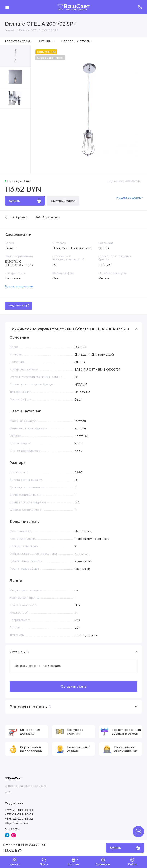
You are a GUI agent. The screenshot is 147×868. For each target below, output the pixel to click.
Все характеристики (19, 287)
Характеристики (18, 41)
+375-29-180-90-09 (19, 810)
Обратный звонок (17, 823)
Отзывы (47, 41)
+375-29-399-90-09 (19, 814)
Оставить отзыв (73, 687)
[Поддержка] (140, 7)
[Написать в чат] (138, 832)
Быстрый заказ (63, 201)
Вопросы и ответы (77, 41)
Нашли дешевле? (130, 198)
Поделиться (18, 306)
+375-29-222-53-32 (19, 819)
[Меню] (7, 7)
